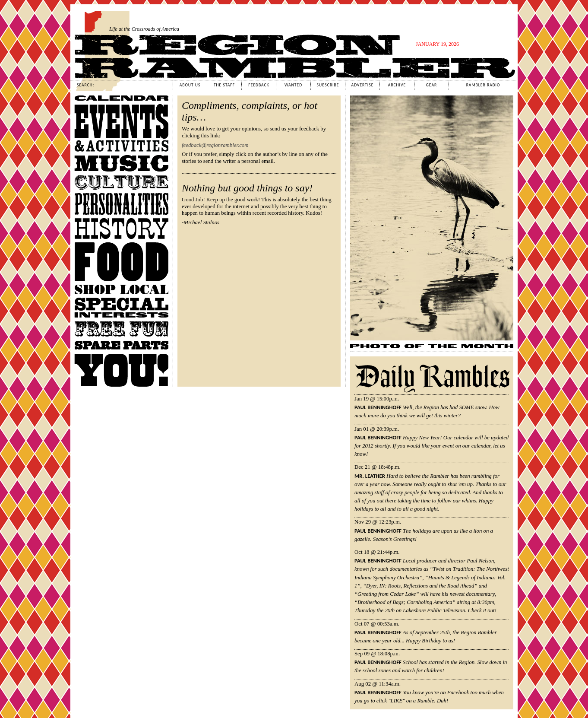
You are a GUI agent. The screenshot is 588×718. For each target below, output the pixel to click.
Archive (397, 85)
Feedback (259, 85)
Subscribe (328, 85)
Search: (85, 85)
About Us (190, 85)
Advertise (363, 85)
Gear (432, 85)
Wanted (293, 85)
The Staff (224, 85)
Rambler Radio (483, 85)
